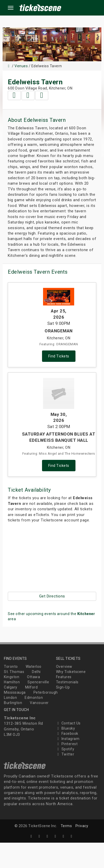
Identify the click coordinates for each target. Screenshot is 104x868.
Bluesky (66, 728)
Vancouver (39, 703)
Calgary (11, 687)
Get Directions (52, 596)
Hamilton (12, 682)
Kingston (12, 677)
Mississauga (15, 692)
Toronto (11, 667)
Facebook (67, 734)
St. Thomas (14, 672)
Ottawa (33, 677)
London (10, 698)
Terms (66, 826)
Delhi (36, 672)
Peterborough (46, 692)
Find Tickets (59, 356)
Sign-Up (63, 687)
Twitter (65, 754)
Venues (21, 66)
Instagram (68, 739)
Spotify (65, 749)
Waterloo (34, 667)
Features (64, 677)
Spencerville (38, 682)
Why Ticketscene (71, 672)
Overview (64, 667)
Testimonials (67, 682)
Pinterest (67, 744)
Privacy (82, 826)
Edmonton (34, 698)
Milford (32, 687)
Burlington (13, 703)
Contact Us (68, 723)
